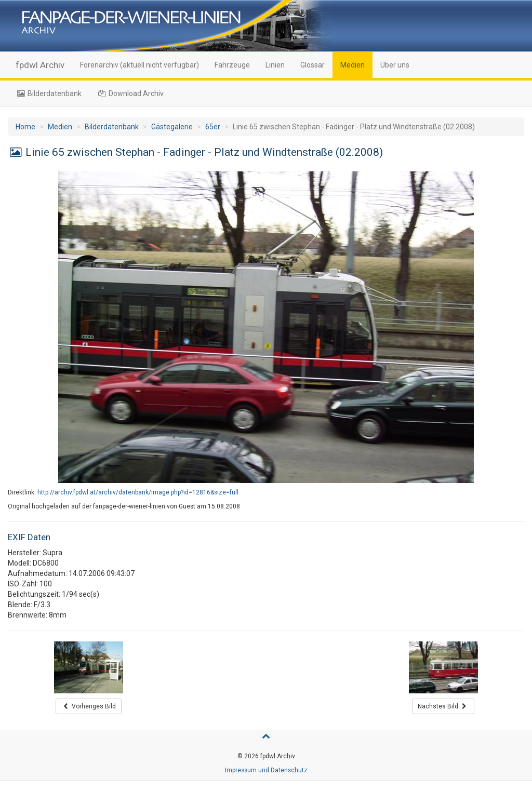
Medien (353, 65)
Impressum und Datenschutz (266, 770)
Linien (275, 65)
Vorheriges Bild (89, 706)
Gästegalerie (172, 127)
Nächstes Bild (443, 706)
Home (25, 127)
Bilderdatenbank (49, 93)
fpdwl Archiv (40, 65)
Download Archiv (131, 93)
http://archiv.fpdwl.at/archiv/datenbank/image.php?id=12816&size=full (138, 492)
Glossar (312, 65)
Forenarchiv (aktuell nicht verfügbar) (139, 65)
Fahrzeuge (232, 65)
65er (213, 127)
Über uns (395, 65)
